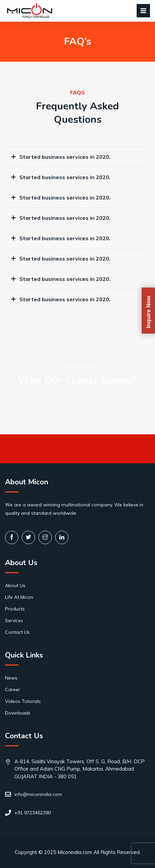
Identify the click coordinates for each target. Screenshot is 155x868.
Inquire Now (148, 312)
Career (13, 690)
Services (14, 620)
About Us (15, 585)
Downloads (18, 713)
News (11, 678)
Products (15, 609)
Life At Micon (19, 597)
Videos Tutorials (23, 701)
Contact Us (17, 632)
